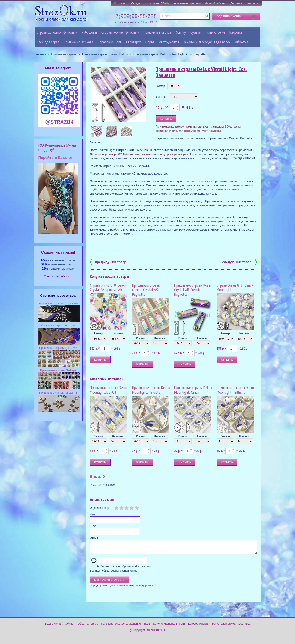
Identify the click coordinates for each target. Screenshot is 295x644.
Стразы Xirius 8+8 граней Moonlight (235, 287)
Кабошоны (89, 32)
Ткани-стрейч (215, 32)
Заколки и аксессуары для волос (207, 42)
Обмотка (241, 42)
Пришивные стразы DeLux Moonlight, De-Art (109, 390)
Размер (160, 86)
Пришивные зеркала (78, 42)
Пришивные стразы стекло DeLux (104, 54)
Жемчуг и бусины (188, 32)
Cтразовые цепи (110, 42)
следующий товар (240, 262)
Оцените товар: (100, 508)
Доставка (236, 3)
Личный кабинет (215, 3)
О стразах (120, 3)
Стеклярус (134, 42)
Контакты (253, 3)
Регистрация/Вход (224, 626)
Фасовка (161, 97)
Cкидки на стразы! (58, 252)
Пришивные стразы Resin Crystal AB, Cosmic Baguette (193, 290)
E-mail (94, 526)
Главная (40, 54)
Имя (93, 514)
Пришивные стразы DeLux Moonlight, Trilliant (236, 390)
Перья (150, 42)
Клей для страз (48, 42)
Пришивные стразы (158, 32)
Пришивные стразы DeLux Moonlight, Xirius (193, 390)
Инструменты (169, 42)
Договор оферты (198, 626)
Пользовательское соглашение (121, 626)
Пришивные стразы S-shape (58, 370)
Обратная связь (88, 626)
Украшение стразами (187, 3)
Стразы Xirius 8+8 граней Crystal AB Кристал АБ (108, 287)
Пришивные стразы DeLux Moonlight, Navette (151, 390)
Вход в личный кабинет (60, 626)
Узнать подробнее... (58, 276)
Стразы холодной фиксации (57, 32)
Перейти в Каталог (55, 158)
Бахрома (236, 32)
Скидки (136, 3)
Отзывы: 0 (97, 476)
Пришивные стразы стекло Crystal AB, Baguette (146, 290)
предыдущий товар (108, 262)
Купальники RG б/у (157, 3)
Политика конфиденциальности (164, 626)
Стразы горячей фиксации (120, 32)
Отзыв (94, 538)
